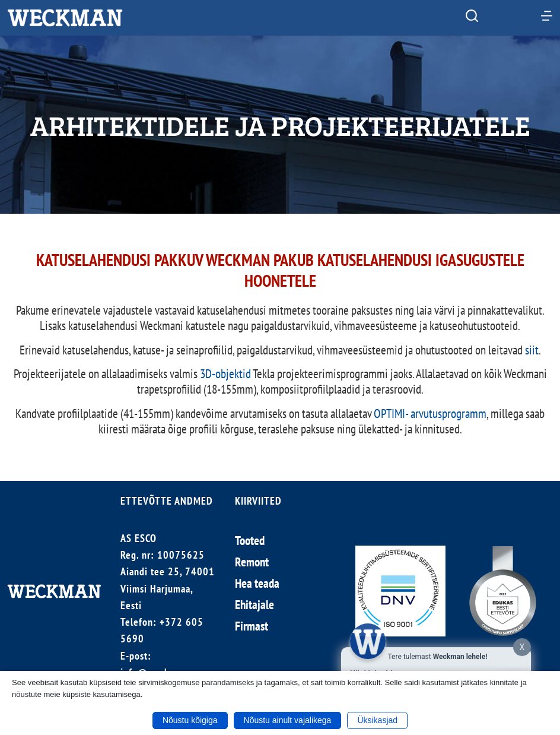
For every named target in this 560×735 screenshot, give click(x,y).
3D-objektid (225, 374)
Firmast (252, 626)
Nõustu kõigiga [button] (190, 720)
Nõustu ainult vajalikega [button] (288, 720)
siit (532, 350)
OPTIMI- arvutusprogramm (430, 414)
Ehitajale (254, 605)
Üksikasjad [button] (377, 720)
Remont (252, 562)
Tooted (250, 541)
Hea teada (257, 583)
